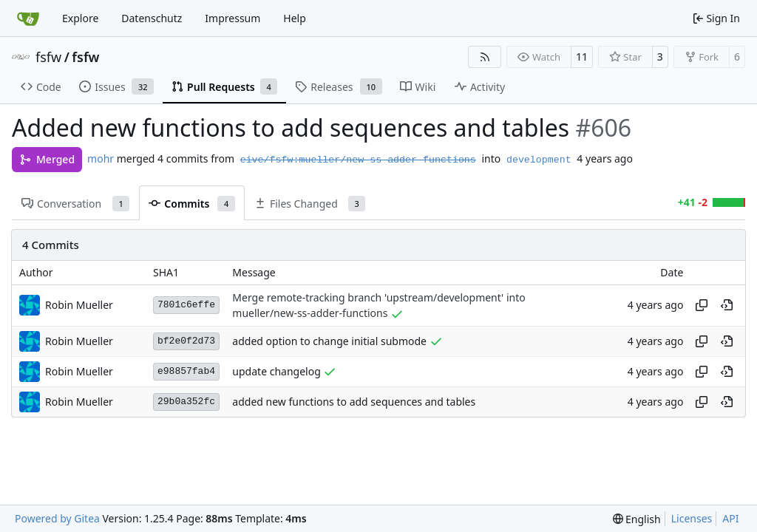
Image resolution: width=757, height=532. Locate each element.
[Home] (28, 18)
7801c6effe (186, 305)
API (730, 518)
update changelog (276, 371)
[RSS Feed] (485, 57)
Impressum (232, 18)
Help (295, 18)
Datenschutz (152, 18)
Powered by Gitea (57, 518)
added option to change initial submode (329, 341)
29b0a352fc (186, 402)
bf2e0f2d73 (186, 341)
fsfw (48, 57)
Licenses (692, 518)
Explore (80, 18)
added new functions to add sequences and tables (354, 402)
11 (582, 57)
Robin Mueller (79, 305)
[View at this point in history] (727, 305)
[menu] (637, 519)
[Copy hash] (702, 305)
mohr (101, 158)
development (539, 160)
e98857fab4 (186, 371)
